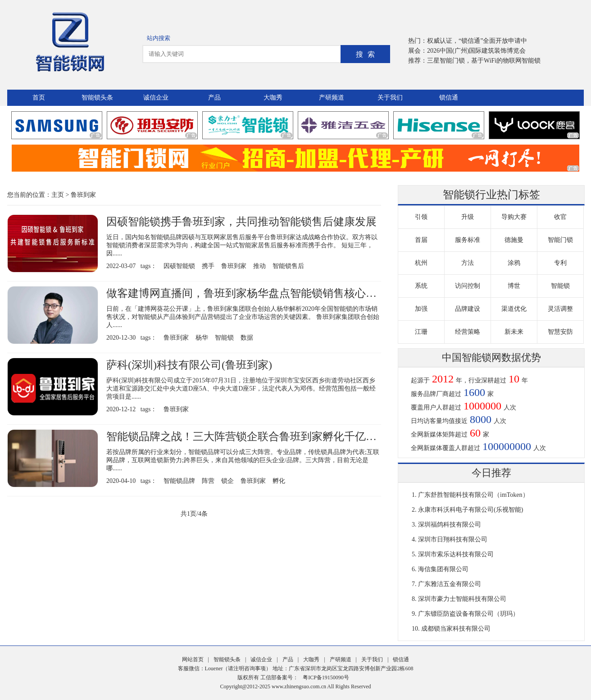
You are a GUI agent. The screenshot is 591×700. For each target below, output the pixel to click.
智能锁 (224, 338)
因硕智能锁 (179, 266)
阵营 (208, 481)
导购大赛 (514, 217)
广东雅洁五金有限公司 (450, 584)
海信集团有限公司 (443, 569)
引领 (421, 217)
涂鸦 (514, 263)
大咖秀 (273, 98)
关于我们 (390, 98)
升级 (468, 217)
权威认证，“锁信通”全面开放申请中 (477, 41)
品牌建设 (468, 309)
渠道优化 (514, 309)
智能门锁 (560, 240)
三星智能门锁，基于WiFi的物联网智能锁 (484, 61)
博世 (514, 286)
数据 (247, 338)
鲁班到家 (83, 195)
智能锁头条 (97, 98)
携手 (208, 266)
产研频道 (332, 98)
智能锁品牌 (179, 481)
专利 (560, 263)
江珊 (421, 332)
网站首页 (193, 659)
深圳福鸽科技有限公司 (450, 525)
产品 (214, 98)
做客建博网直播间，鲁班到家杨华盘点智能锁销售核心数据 (247, 293)
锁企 (227, 481)
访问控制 (468, 286)
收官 (560, 217)
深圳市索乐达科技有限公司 (456, 554)
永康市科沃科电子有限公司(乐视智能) (471, 510)
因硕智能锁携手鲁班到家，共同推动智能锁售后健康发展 (241, 222)
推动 (259, 266)
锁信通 (449, 98)
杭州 (421, 263)
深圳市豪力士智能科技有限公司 (462, 599)
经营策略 (468, 332)
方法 (468, 263)
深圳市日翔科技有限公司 (453, 539)
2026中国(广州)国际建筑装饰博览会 (476, 51)
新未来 (514, 332)
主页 (58, 195)
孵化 (279, 481)
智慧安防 (560, 332)
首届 (421, 240)
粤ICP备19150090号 (326, 677)
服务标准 (468, 240)
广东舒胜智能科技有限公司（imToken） (473, 495)
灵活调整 (560, 309)
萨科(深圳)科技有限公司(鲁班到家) (189, 365)
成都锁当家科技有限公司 (456, 629)
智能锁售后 (288, 266)
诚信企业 (156, 98)
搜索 (368, 54)
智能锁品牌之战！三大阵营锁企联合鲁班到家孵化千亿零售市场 (258, 436)
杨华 (202, 338)
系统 (421, 286)
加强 (421, 309)
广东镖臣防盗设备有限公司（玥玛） (468, 614)
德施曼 (514, 240)
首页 (39, 98)
